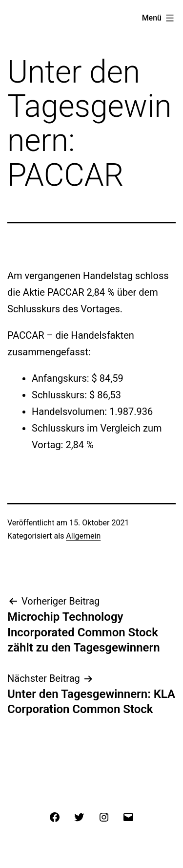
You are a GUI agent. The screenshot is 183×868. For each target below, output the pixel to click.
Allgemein (83, 536)
